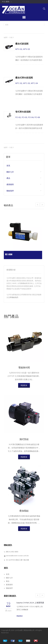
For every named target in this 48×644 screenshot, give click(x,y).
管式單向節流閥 (23, 112)
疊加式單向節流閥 (24, 78)
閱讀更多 (24, 385)
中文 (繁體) (6, 2)
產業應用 (10, 185)
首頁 (7, 25)
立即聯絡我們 (13, 297)
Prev (42, 205)
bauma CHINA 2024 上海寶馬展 (30, 603)
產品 (8, 178)
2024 (8, 611)
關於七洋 (10, 172)
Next (38, 205)
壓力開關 (9, 254)
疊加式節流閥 (22, 44)
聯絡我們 (10, 191)
